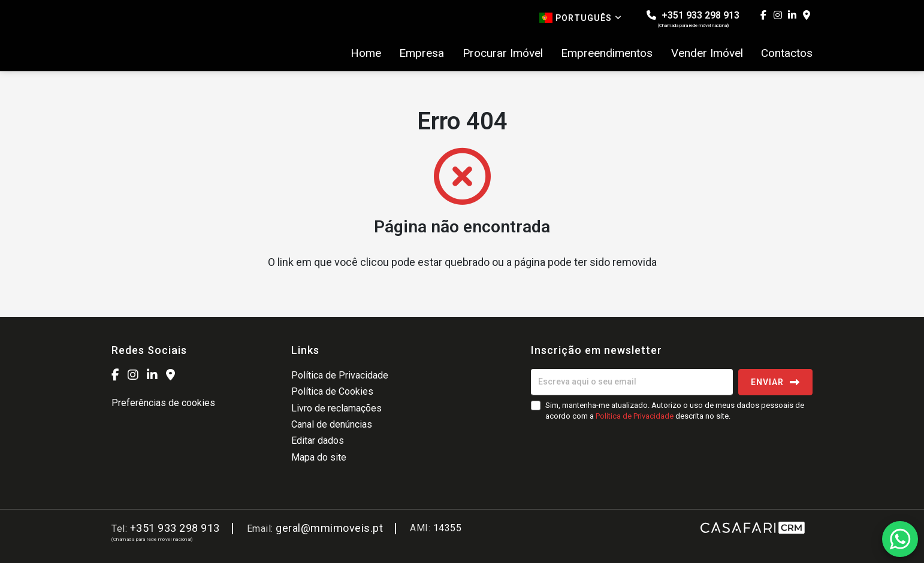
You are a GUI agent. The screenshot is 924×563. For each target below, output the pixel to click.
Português (581, 18)
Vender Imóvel (707, 53)
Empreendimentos (607, 53)
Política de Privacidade (340, 375)
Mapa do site (319, 457)
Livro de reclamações (336, 408)
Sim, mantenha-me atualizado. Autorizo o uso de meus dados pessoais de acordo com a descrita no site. (675, 411)
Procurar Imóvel (503, 53)
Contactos (787, 53)
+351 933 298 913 (693, 19)
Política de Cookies (332, 391)
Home (366, 53)
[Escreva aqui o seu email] (632, 382)
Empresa (422, 53)
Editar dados (318, 441)
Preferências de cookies (163, 403)
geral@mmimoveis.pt (329, 528)
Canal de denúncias (332, 424)
